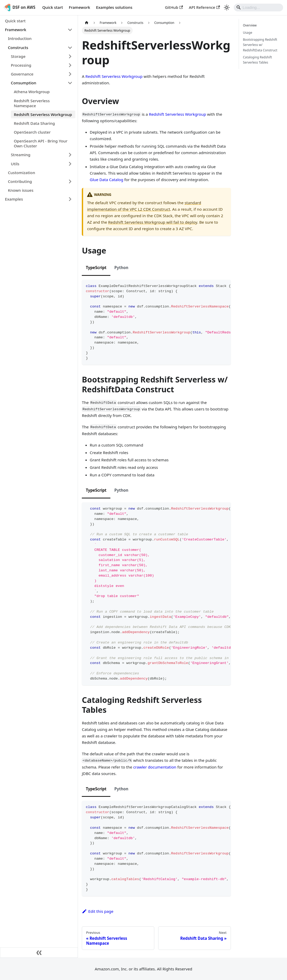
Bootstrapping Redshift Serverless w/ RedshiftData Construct (260, 45)
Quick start (53, 7)
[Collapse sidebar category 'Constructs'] (70, 47)
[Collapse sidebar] (39, 952)
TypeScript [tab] (96, 268)
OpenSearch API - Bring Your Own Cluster (41, 143)
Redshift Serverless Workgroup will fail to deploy (153, 222)
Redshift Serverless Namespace (32, 103)
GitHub (174, 7)
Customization (21, 173)
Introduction (20, 38)
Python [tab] (121, 268)
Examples (14, 199)
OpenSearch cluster (32, 132)
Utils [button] (15, 164)
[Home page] (86, 23)
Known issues (21, 190)
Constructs (18, 47)
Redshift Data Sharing (34, 123)
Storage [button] (18, 56)
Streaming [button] (21, 155)
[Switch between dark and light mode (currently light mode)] (227, 8)
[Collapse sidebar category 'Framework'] (70, 30)
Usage (248, 33)
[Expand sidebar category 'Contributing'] (70, 181)
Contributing (20, 181)
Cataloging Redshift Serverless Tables (257, 60)
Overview (250, 25)
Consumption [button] (24, 83)
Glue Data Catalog (107, 180)
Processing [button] (21, 65)
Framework (79, 7)
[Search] (258, 8)
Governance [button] (22, 74)
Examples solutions (114, 7)
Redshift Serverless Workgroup (43, 114)
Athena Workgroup (32, 92)
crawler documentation (155, 767)
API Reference (204, 7)
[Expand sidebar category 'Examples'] (70, 199)
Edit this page (98, 911)
